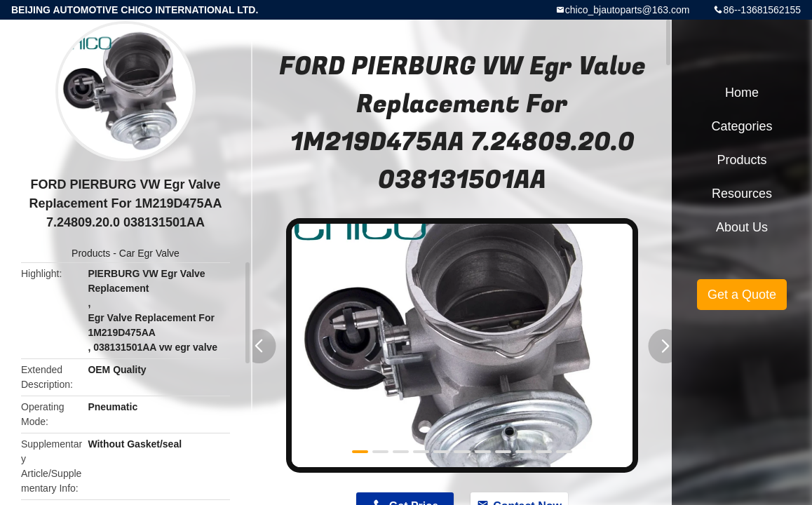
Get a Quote (742, 295)
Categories (742, 126)
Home (742, 93)
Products (91, 253)
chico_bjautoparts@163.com (628, 10)
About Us (742, 227)
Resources (742, 194)
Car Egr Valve (149, 253)
